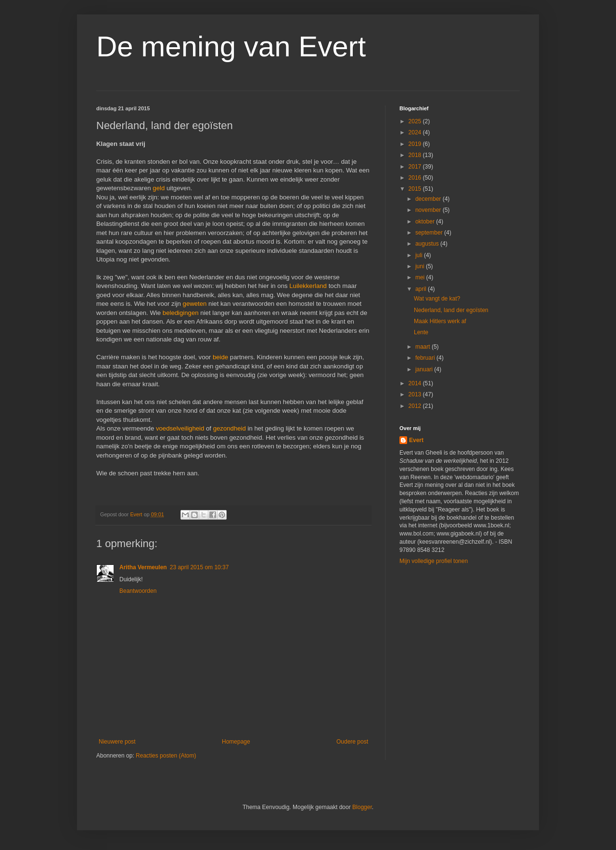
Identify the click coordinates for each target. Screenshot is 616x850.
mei (421, 277)
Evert (416, 440)
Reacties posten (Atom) (166, 756)
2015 (416, 189)
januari (425, 369)
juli (420, 255)
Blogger (362, 807)
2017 (416, 167)
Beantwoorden (138, 591)
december (429, 199)
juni (421, 266)
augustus (428, 244)
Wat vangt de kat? (437, 299)
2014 (416, 383)
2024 (416, 132)
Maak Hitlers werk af (440, 321)
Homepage (236, 742)
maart (423, 347)
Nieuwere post (117, 742)
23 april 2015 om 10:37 (199, 567)
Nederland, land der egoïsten (451, 310)
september (430, 233)
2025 (416, 121)
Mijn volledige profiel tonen (434, 561)
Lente (421, 332)
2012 (416, 406)
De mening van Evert (231, 46)
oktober (426, 222)
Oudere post (352, 742)
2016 (416, 178)
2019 (416, 144)
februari (426, 358)
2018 (416, 155)
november (429, 210)
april (422, 289)
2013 (416, 394)
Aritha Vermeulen (143, 567)
